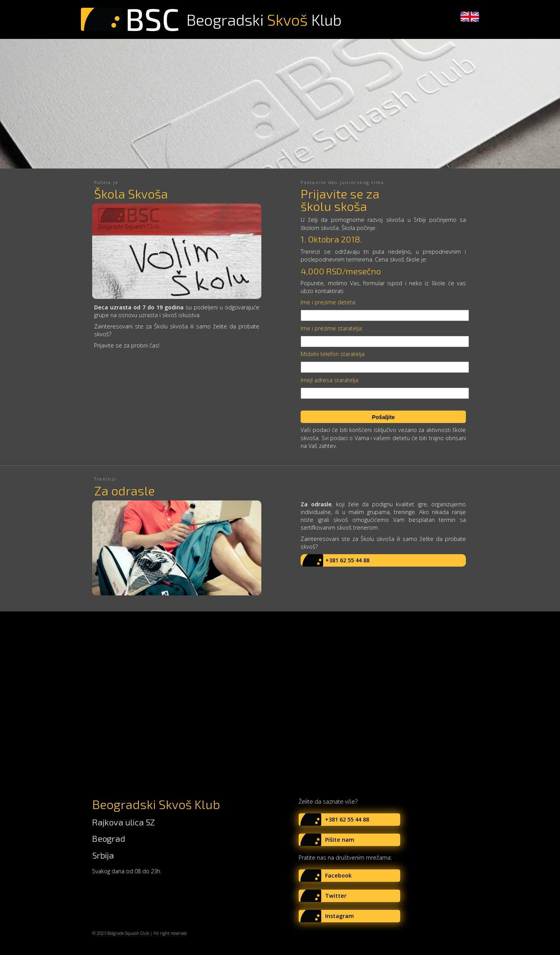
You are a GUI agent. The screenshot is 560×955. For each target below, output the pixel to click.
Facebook (338, 875)
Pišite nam (340, 840)
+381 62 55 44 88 (347, 560)
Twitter (336, 896)
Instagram (339, 916)
